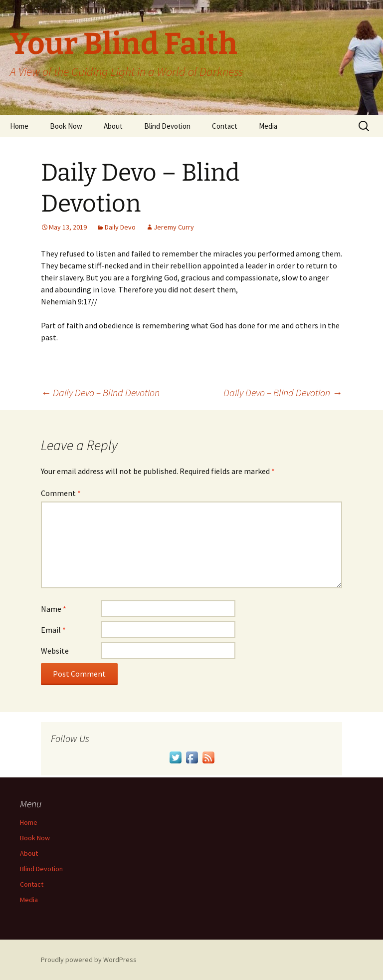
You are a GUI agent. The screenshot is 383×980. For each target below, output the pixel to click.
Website (55, 651)
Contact (225, 126)
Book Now (66, 126)
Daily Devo (120, 227)
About (113, 126)
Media (268, 126)
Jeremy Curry (174, 227)
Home (19, 126)
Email (53, 630)
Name (54, 609)
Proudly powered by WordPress (89, 960)
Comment (61, 493)
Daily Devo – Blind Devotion (100, 392)
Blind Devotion (167, 126)
